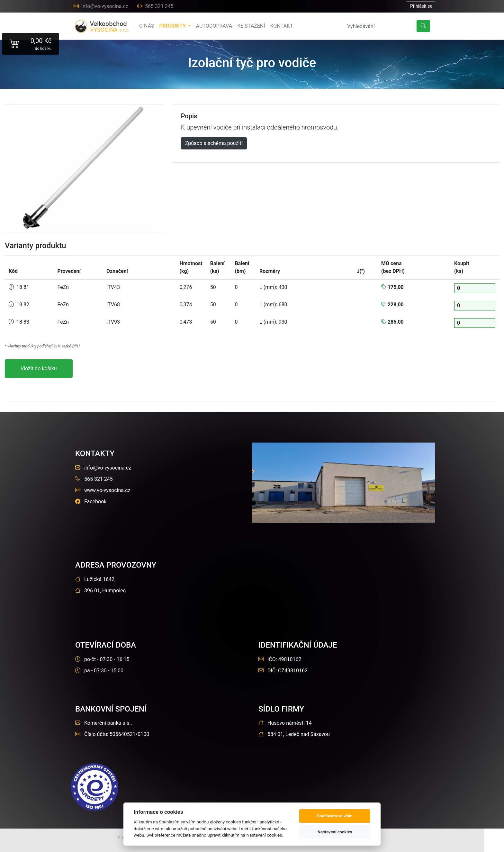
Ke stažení (251, 26)
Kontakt (282, 26)
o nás (147, 26)
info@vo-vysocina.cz (102, 6)
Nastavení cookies (335, 832)
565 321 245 (155, 6)
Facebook (91, 502)
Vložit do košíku (39, 368)
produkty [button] (173, 26)
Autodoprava (214, 26)
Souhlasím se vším (335, 816)
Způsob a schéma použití (214, 143)
